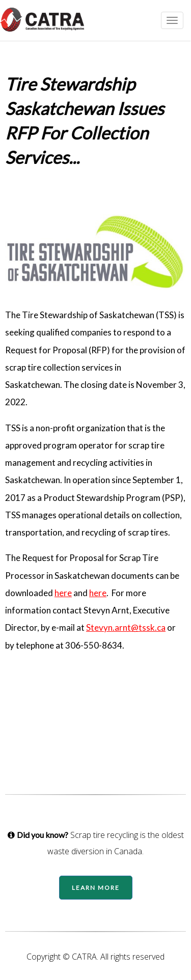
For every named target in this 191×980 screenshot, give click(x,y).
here (63, 593)
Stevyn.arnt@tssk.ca (126, 627)
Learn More (96, 888)
